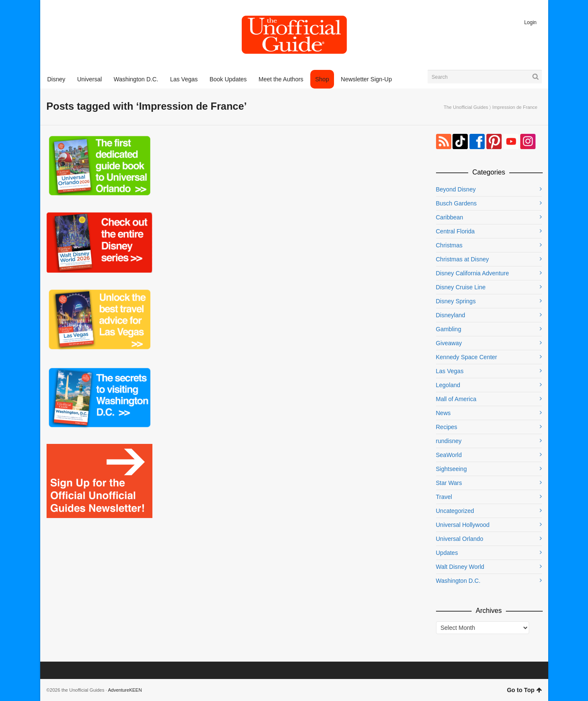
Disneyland (451, 315)
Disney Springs (456, 301)
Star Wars (449, 483)
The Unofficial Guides (466, 107)
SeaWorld (449, 455)
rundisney (449, 441)
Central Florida (455, 231)
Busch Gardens (457, 203)
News (443, 413)
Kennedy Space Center (467, 357)
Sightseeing (451, 469)
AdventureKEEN (125, 690)
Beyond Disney (456, 189)
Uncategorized (455, 511)
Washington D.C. (458, 581)
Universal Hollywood (463, 525)
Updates (447, 553)
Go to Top (524, 690)
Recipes (447, 427)
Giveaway (449, 343)
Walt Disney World (460, 567)
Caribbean (450, 217)
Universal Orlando (460, 539)
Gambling (449, 329)
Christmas (449, 245)
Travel (444, 497)
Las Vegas (450, 371)
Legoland (448, 385)
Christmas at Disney (462, 259)
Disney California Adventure (473, 273)
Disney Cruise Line (461, 287)
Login (530, 22)
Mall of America (456, 399)
